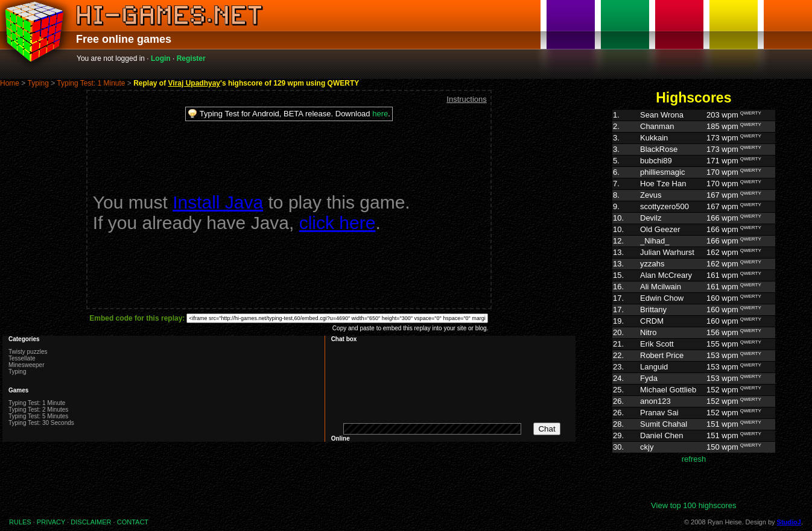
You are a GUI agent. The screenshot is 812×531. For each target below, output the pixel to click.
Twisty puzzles (28, 352)
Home (10, 83)
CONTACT (133, 522)
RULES (20, 522)
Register (191, 58)
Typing (38, 83)
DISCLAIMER (91, 522)
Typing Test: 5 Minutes (38, 416)
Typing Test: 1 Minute (91, 83)
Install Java (218, 202)
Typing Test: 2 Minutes (38, 410)
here (380, 114)
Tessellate (22, 358)
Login (161, 58)
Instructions (466, 99)
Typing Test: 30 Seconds (41, 423)
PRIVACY (51, 522)
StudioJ (789, 522)
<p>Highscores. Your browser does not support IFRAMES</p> (694, 305)
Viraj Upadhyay (194, 83)
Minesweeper (26, 365)
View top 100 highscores (693, 505)
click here (338, 223)
